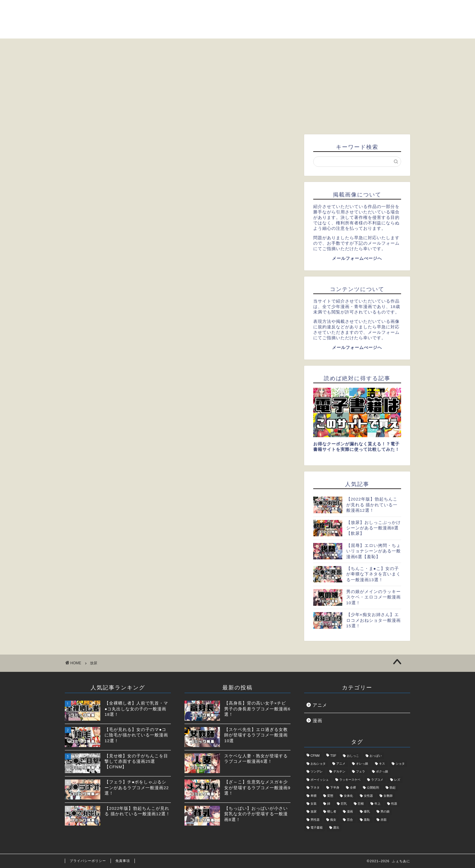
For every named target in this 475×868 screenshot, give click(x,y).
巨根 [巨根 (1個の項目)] (361, 804)
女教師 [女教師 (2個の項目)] (388, 796)
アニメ (320, 705)
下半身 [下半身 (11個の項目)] (335, 788)
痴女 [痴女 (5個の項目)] (333, 820)
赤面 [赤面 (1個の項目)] (384, 820)
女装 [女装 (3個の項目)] (314, 804)
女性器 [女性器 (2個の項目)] (368, 796)
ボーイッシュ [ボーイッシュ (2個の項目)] (320, 780)
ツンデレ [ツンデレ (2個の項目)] (317, 772)
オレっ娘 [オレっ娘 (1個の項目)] (362, 764)
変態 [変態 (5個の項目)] (330, 796)
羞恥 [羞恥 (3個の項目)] (367, 820)
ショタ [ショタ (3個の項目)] (400, 764)
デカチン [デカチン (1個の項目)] (339, 772)
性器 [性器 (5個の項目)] (394, 804)
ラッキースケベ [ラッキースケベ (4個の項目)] (350, 780)
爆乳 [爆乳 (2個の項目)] (367, 812)
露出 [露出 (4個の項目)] (336, 828)
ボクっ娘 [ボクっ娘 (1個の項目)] (382, 772)
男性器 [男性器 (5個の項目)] (315, 820)
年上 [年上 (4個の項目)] (377, 804)
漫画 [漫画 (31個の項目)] (350, 812)
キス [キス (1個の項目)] (382, 764)
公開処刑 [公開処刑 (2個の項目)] (373, 788)
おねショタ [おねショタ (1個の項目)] (318, 764)
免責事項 (123, 861)
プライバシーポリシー (88, 861)
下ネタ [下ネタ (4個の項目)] (315, 788)
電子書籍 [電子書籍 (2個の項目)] (317, 828)
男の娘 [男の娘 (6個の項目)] (385, 812)
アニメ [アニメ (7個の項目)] (341, 764)
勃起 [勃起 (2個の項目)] (393, 788)
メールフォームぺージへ (357, 258)
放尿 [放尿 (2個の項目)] (314, 812)
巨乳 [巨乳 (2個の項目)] (344, 804)
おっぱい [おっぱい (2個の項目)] (376, 756)
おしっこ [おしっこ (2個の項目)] (353, 756)
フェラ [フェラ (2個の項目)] (360, 772)
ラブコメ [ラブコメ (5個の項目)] (377, 780)
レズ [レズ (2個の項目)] (397, 780)
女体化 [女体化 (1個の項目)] (348, 796)
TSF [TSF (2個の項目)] (333, 756)
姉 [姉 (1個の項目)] (329, 804)
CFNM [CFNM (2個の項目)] (315, 756)
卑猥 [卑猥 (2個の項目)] (314, 796)
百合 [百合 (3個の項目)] (350, 820)
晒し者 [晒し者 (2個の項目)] (332, 812)
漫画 (317, 721)
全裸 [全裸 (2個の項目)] (353, 788)
